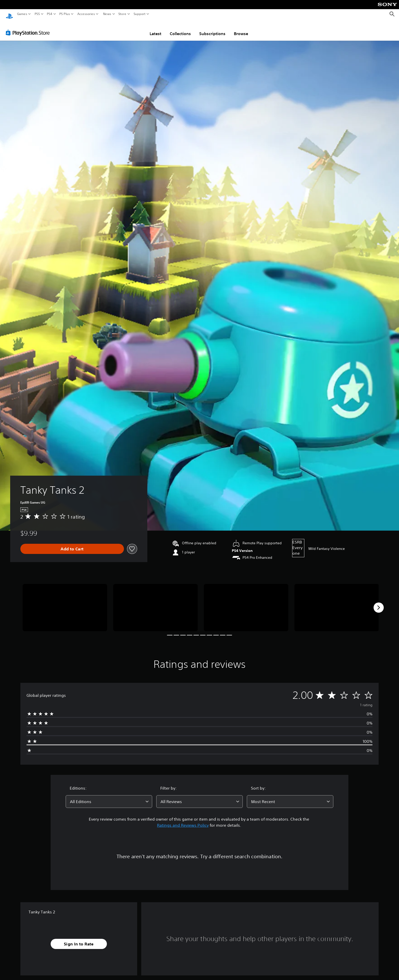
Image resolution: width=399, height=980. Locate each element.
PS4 (50, 14)
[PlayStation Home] (9, 14)
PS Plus (65, 14)
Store (122, 14)
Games (22, 14)
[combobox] (109, 797)
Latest (155, 29)
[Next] (379, 603)
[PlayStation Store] (29, 28)
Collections (180, 29)
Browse (241, 29)
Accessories (86, 14)
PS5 (37, 14)
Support (140, 14)
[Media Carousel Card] (65, 603)
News (107, 14)
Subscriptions (212, 29)
